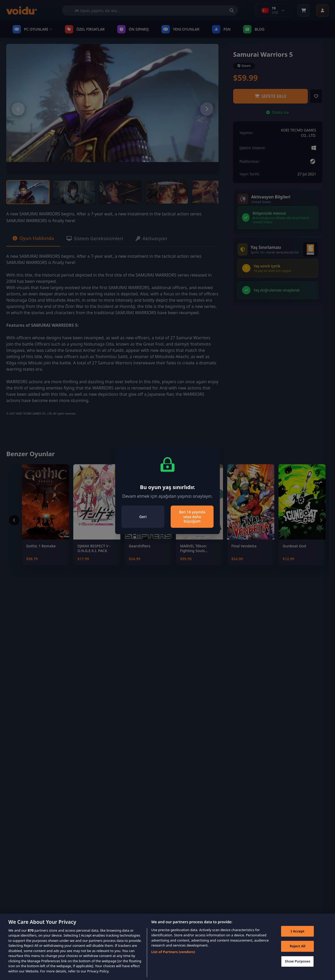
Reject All (298, 954)
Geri (143, 517)
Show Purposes (298, 969)
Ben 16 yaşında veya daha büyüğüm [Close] (192, 517)
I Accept (298, 939)
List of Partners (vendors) (173, 960)
